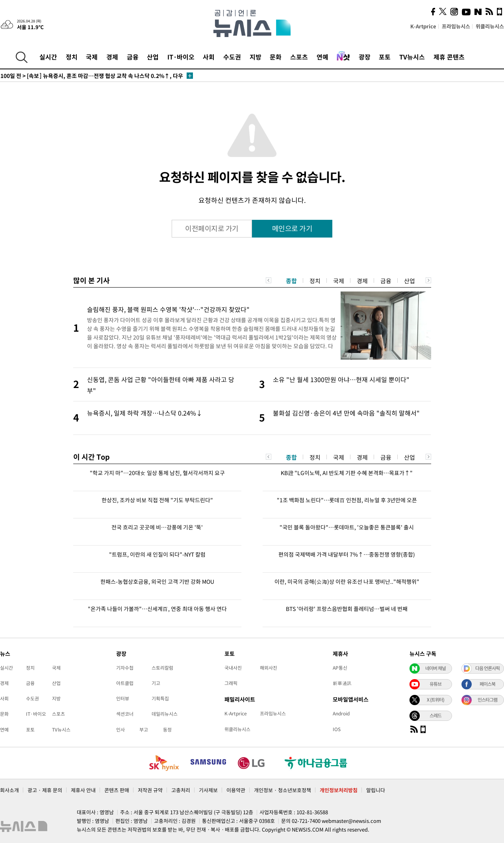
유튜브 (435, 684)
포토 (385, 57)
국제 (92, 57)
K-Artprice (423, 26)
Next (428, 280)
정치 (72, 57)
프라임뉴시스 (456, 26)
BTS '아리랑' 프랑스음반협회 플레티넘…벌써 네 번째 (347, 609)
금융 (133, 57)
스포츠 (299, 57)
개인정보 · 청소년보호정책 (283, 790)
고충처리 (181, 790)
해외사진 (269, 668)
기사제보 (208, 790)
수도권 (232, 57)
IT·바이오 (181, 57)
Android (341, 713)
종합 (291, 281)
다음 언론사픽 (487, 668)
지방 (256, 57)
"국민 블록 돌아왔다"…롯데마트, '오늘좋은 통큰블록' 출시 (347, 527)
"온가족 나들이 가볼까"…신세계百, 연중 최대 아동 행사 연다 (157, 609)
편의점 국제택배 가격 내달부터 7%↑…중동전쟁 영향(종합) (347, 554)
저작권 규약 (150, 790)
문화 (276, 57)
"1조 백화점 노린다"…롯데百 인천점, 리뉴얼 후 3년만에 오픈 (347, 500)
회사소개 (9, 790)
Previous (269, 280)
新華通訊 (342, 683)
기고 (156, 683)
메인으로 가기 (292, 228)
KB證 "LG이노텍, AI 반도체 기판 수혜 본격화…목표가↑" (347, 473)
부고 (144, 730)
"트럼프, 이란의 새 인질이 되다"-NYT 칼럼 (157, 554)
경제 (112, 57)
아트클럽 (125, 683)
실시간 (48, 57)
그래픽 (231, 683)
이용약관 (236, 790)
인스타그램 (487, 700)
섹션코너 (125, 714)
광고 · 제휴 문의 (45, 790)
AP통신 (340, 668)
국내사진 (233, 668)
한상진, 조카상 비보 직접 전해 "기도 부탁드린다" (157, 500)
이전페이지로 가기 (212, 228)
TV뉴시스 (412, 57)
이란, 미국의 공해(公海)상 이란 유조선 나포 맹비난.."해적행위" (347, 581)
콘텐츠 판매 (117, 790)
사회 (209, 57)
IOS (337, 729)
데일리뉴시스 (165, 714)
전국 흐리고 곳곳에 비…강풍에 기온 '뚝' (157, 527)
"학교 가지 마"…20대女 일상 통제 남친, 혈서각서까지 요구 (157, 473)
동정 (167, 730)
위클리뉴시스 (490, 26)
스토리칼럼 (162, 668)
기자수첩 (125, 668)
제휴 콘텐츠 (449, 57)
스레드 (435, 715)
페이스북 (487, 684)
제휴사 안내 (83, 790)
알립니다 (376, 790)
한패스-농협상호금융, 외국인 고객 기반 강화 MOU (157, 581)
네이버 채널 (435, 668)
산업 (153, 57)
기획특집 (160, 698)
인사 (120, 730)
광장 (365, 57)
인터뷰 (123, 698)
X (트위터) (435, 700)
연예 (322, 57)
